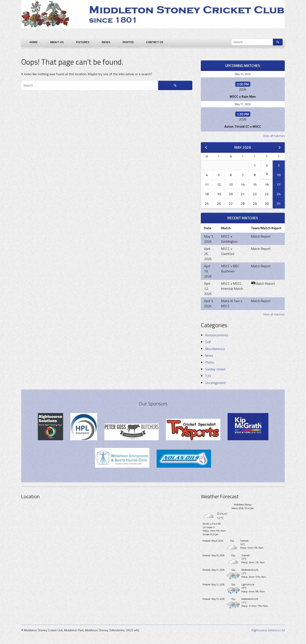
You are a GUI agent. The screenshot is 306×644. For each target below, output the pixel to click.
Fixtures (83, 42)
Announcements (217, 335)
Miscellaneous (215, 349)
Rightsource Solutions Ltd (268, 630)
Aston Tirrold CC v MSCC (243, 126)
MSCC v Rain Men (243, 96)
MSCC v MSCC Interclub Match (232, 286)
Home (34, 42)
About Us (57, 42)
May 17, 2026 (243, 104)
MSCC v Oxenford (228, 251)
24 (279, 194)
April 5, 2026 (209, 303)
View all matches (274, 136)
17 (279, 184)
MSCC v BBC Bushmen (230, 269)
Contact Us (155, 42)
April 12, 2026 (208, 289)
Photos (128, 42)
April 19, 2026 (208, 271)
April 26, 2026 (208, 254)
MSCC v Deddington (229, 239)
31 (279, 204)
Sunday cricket (215, 369)
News (106, 42)
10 (279, 175)
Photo (210, 362)
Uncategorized (215, 383)
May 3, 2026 (209, 239)
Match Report (261, 236)
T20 (208, 376)
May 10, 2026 (243, 74)
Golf (208, 342)
